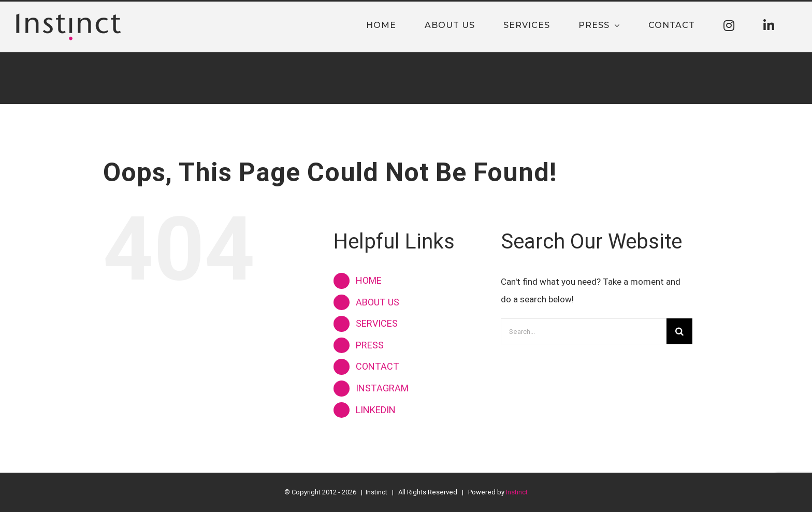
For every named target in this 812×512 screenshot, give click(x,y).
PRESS (370, 345)
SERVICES (377, 323)
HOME (369, 280)
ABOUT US (378, 302)
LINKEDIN (376, 410)
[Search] (679, 331)
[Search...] (584, 331)
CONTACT (378, 366)
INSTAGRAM (382, 388)
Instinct (517, 492)
